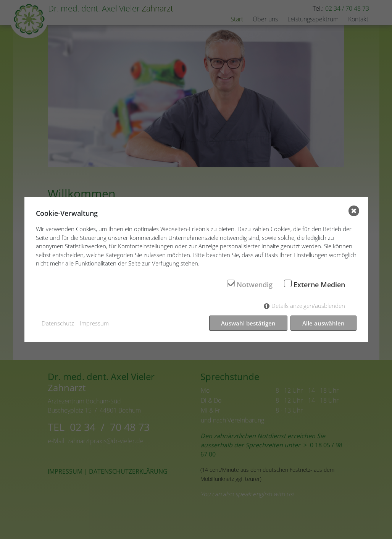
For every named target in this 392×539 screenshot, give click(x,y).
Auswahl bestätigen (248, 323)
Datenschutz (58, 323)
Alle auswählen (323, 323)
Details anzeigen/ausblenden (308, 306)
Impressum (94, 323)
